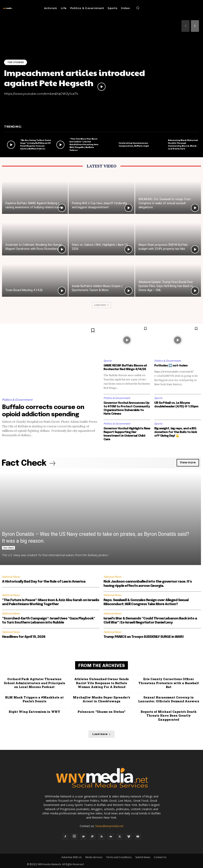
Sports (108, 361)
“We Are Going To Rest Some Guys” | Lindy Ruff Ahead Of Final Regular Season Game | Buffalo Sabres (36, 144)
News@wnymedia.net (109, 826)
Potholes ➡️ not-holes (171, 366)
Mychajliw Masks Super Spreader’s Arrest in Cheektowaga (101, 699)
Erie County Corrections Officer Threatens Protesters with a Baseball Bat (169, 683)
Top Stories (16, 62)
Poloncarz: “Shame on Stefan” (101, 712)
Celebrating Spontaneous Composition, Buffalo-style (134, 144)
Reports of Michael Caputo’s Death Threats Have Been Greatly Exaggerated (169, 716)
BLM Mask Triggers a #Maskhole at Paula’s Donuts (34, 699)
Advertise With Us (71, 857)
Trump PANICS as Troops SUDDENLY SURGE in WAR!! (144, 637)
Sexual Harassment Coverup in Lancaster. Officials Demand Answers (169, 699)
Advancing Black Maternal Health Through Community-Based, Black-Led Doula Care (183, 144)
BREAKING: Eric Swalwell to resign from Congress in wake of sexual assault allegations (165, 203)
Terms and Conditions (119, 857)
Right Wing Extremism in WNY (34, 712)
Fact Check (8, 548)
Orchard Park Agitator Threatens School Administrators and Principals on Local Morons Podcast (34, 683)
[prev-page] (185, 26)
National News (11, 577)
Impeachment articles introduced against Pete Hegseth (75, 78)
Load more (101, 305)
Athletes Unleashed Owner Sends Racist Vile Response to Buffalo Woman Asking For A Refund (101, 683)
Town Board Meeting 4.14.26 (24, 290)
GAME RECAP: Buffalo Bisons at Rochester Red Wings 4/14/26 (125, 367)
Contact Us (160, 857)
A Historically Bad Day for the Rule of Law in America (44, 582)
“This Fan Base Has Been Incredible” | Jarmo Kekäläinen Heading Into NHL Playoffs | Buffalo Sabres (84, 144)
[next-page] (195, 26)
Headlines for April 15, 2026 (24, 637)
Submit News (143, 857)
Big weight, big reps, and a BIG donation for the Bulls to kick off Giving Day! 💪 (176, 432)
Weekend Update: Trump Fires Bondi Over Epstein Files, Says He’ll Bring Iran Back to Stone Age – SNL (166, 286)
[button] (138, 8)
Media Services (94, 857)
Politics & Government (17, 400)
